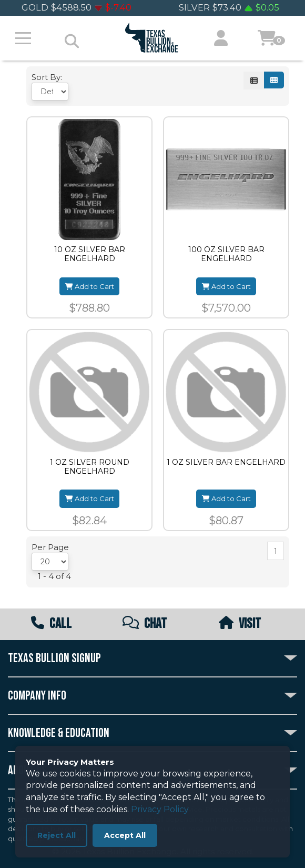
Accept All (125, 835)
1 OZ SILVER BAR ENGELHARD (226, 462)
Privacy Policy (160, 809)
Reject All (57, 835)
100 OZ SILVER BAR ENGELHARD (226, 254)
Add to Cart (89, 286)
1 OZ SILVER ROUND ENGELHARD (90, 467)
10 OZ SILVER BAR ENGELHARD (90, 254)
